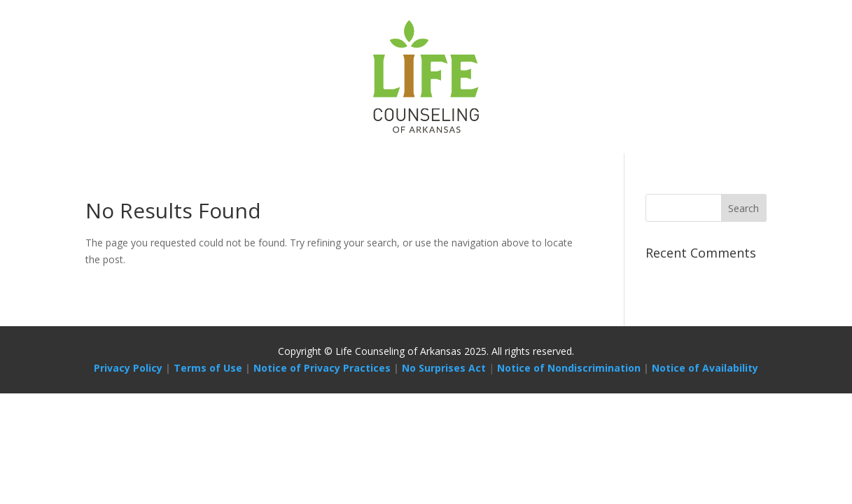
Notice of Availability (705, 368)
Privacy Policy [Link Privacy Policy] (128, 368)
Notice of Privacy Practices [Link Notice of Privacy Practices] (322, 368)
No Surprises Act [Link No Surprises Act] (444, 368)
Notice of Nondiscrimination (569, 368)
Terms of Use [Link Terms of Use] (208, 368)
